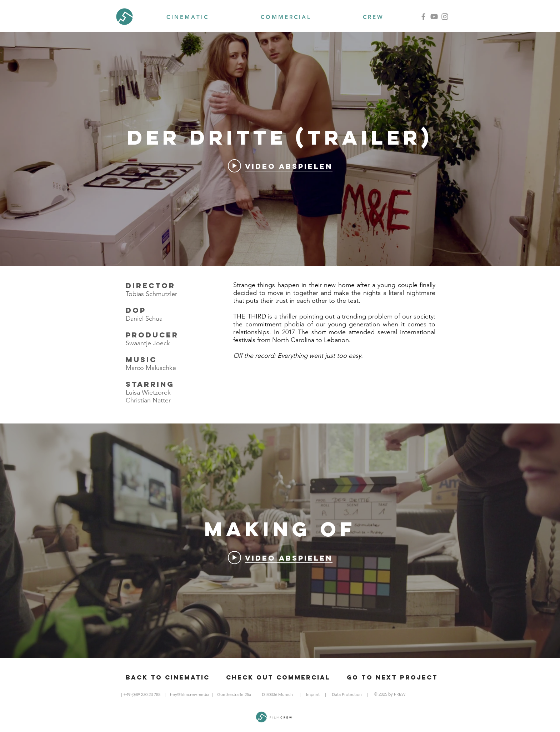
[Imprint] (313, 694)
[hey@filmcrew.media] (189, 694)
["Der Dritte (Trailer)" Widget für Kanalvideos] (280, 149)
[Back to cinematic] (168, 677)
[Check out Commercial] (278, 678)
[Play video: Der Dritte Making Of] (280, 558)
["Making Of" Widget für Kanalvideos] (280, 541)
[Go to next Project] (392, 677)
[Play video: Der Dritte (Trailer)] (280, 166)
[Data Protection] (347, 695)
